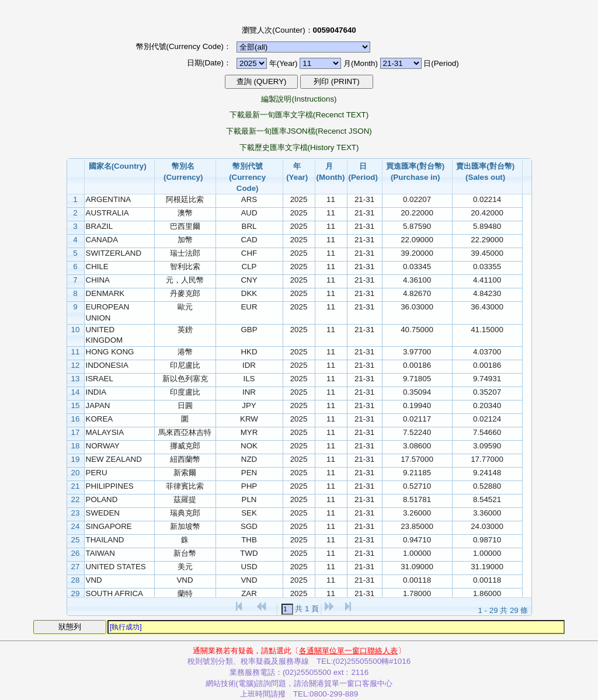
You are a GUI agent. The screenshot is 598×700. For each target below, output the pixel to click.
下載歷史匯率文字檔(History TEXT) (299, 147)
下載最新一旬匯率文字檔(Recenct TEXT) (299, 115)
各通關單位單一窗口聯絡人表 (348, 651)
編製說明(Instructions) (299, 99)
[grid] (295, 398)
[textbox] (287, 609)
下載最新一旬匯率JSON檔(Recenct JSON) (299, 131)
